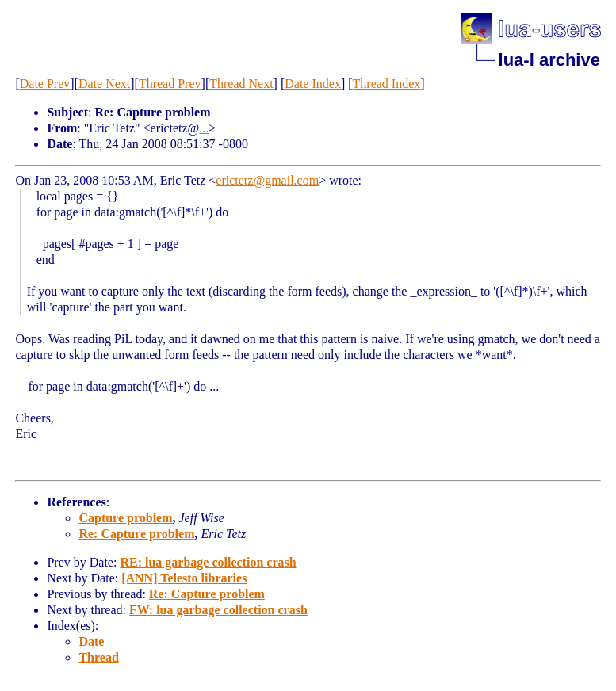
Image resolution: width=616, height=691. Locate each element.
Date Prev (45, 84)
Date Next (104, 84)
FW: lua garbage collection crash (218, 610)
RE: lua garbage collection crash (208, 562)
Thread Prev (170, 84)
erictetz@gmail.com (267, 180)
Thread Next (241, 84)
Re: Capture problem (136, 534)
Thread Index (387, 84)
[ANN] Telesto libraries (184, 578)
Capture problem (125, 518)
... (204, 128)
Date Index (313, 84)
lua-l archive (549, 60)
